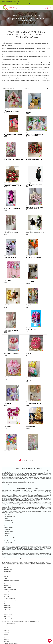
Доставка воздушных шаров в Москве (37, 4)
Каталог (13, 8)
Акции (22, 4)
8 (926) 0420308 (13, 2)
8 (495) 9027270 (5, 2)
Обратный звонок (22, 2)
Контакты (49, 4)
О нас (18, 4)
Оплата (26, 4)
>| (33, 338)
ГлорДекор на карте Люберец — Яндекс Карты (26, 601)
